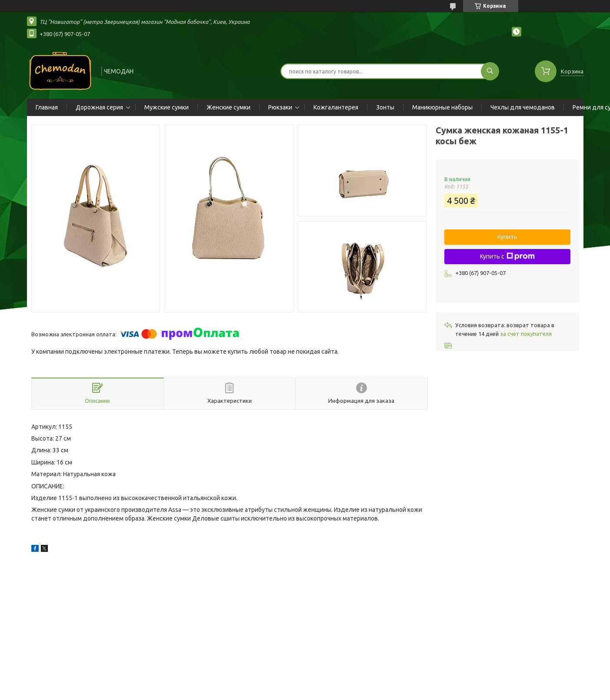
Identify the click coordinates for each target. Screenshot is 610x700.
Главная (47, 107)
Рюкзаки (280, 107)
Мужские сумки (167, 107)
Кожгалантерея (336, 107)
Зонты (385, 107)
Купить (507, 237)
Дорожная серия (99, 107)
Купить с (507, 256)
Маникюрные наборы (442, 107)
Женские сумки (228, 107)
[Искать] (490, 71)
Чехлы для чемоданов (523, 107)
